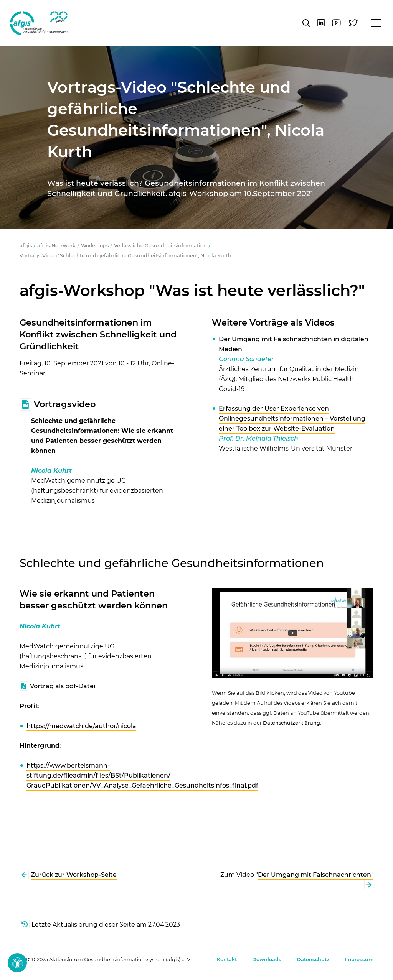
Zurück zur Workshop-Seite (74, 875)
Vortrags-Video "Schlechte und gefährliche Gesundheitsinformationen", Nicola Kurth (125, 256)
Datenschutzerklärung (291, 723)
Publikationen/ (147, 775)
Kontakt (227, 959)
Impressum (359, 959)
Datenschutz (313, 959)
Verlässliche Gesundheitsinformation (160, 246)
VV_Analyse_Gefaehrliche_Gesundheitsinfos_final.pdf (175, 785)
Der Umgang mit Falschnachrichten (315, 875)
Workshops (95, 246)
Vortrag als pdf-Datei (63, 686)
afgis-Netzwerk (56, 246)
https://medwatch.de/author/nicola (81, 726)
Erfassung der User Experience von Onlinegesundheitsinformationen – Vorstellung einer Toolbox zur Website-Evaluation (292, 418)
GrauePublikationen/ (59, 785)
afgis (39, 23)
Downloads (267, 959)
